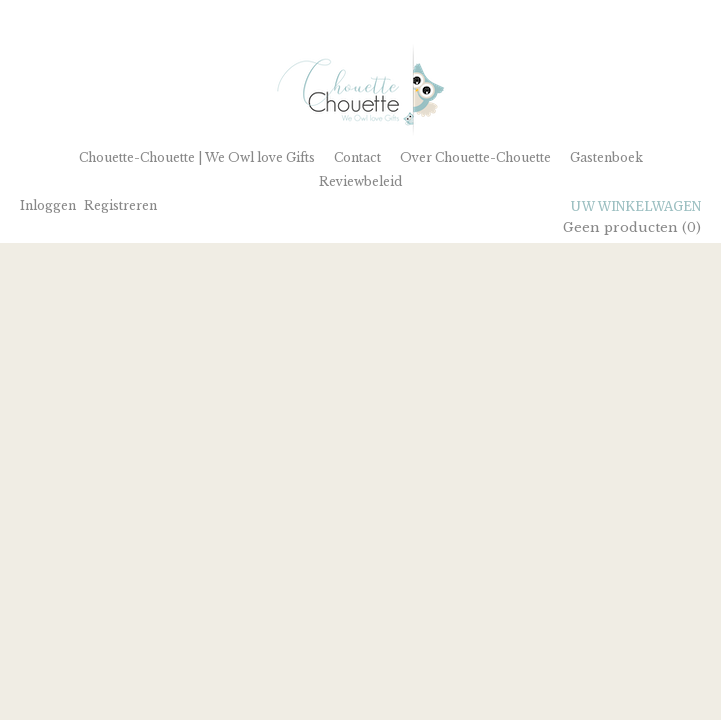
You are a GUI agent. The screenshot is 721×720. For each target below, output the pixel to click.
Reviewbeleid (360, 181)
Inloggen (48, 205)
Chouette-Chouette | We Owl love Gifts (197, 157)
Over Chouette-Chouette (475, 157)
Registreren (120, 205)
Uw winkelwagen (636, 206)
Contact (357, 157)
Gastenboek (606, 157)
